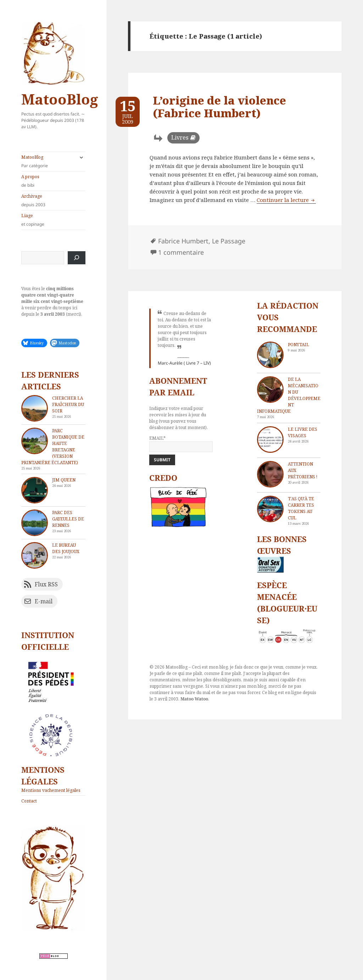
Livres (180, 137)
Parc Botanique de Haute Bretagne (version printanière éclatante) (53, 447)
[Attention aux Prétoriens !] (270, 474)
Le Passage (229, 241)
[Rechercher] (77, 258)
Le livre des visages (303, 432)
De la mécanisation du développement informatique (289, 395)
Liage (53, 220)
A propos (53, 181)
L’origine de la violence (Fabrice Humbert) (219, 107)
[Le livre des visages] (270, 440)
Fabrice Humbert (183, 241)
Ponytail (298, 345)
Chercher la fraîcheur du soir (68, 404)
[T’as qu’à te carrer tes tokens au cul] (270, 509)
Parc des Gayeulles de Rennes (68, 519)
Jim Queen (64, 480)
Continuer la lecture (286, 200)
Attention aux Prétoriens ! (303, 470)
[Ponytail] (270, 355)
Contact (29, 801)
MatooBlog (60, 99)
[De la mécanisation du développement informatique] (270, 390)
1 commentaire (181, 252)
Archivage (53, 201)
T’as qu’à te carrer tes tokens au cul (301, 508)
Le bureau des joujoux (66, 548)
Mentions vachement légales (51, 790)
